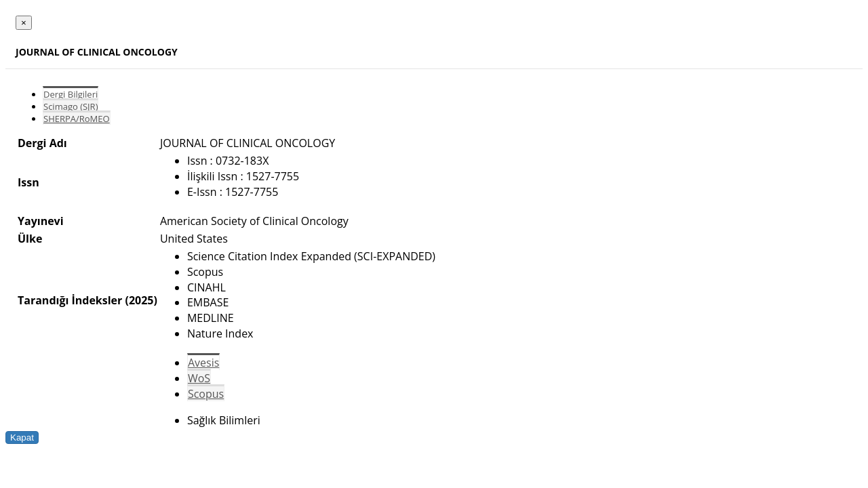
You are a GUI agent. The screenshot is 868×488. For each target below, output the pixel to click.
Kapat (22, 438)
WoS (199, 378)
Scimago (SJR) (71, 106)
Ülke (30, 239)
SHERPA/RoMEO (77, 119)
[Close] (24, 23)
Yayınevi (41, 221)
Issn (28, 182)
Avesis (203, 363)
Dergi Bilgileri (71, 94)
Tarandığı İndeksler (70, 300)
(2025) (141, 300)
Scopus (206, 394)
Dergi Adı (42, 143)
